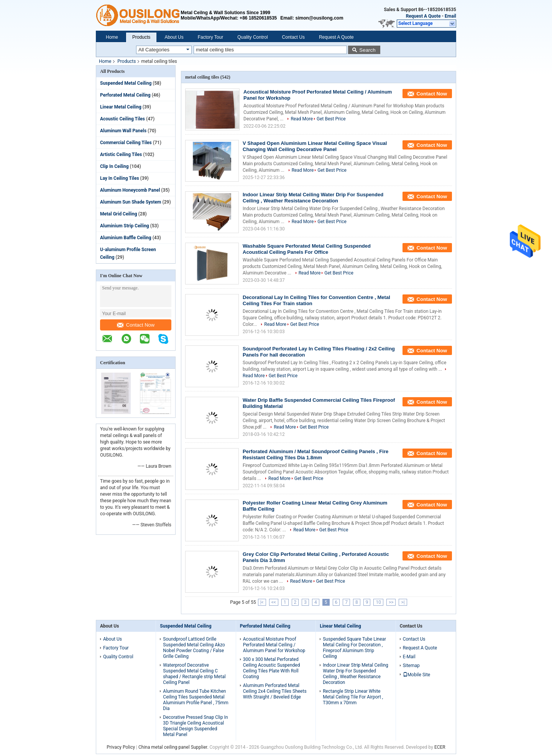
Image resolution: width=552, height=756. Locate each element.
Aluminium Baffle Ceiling (126, 238)
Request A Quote (423, 16)
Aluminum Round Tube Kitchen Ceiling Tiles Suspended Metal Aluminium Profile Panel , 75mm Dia (196, 700)
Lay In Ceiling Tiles (120, 178)
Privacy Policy (121, 747)
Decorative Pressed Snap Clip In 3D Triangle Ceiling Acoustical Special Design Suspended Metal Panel (195, 726)
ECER (440, 747)
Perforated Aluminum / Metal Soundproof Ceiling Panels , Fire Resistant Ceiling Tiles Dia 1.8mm (315, 454)
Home (112, 37)
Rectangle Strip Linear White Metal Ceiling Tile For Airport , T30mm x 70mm (353, 697)
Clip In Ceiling (114, 166)
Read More (302, 119)
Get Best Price (331, 119)
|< (262, 602)
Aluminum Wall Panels (123, 131)
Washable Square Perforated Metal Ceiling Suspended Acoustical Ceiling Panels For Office (307, 249)
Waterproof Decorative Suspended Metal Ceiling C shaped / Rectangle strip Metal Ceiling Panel (194, 674)
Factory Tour (210, 37)
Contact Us (293, 37)
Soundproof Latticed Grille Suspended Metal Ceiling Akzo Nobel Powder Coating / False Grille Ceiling (194, 648)
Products (141, 37)
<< (274, 602)
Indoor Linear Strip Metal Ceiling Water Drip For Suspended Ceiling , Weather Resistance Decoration (313, 198)
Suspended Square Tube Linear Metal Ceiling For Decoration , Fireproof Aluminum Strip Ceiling (354, 648)
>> (391, 602)
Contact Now (136, 325)
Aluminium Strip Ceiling (125, 226)
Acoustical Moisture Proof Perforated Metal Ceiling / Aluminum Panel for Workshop (274, 645)
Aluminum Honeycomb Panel (130, 190)
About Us (174, 37)
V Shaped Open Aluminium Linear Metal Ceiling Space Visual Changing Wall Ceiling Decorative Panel (315, 146)
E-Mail (409, 657)
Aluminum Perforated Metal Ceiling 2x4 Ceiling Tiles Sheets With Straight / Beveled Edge (275, 691)
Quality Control (252, 37)
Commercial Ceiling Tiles (126, 143)
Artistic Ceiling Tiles (121, 154)
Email (450, 16)
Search (367, 50)
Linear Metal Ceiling (121, 107)
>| (403, 602)
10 (378, 602)
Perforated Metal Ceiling (125, 95)
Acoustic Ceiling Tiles (122, 119)
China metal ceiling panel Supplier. (174, 747)
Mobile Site (417, 675)
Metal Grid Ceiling (119, 214)
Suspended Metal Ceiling (126, 83)
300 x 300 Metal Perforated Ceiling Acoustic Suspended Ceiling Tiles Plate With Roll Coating (272, 668)
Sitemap (411, 666)
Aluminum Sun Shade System (131, 202)
